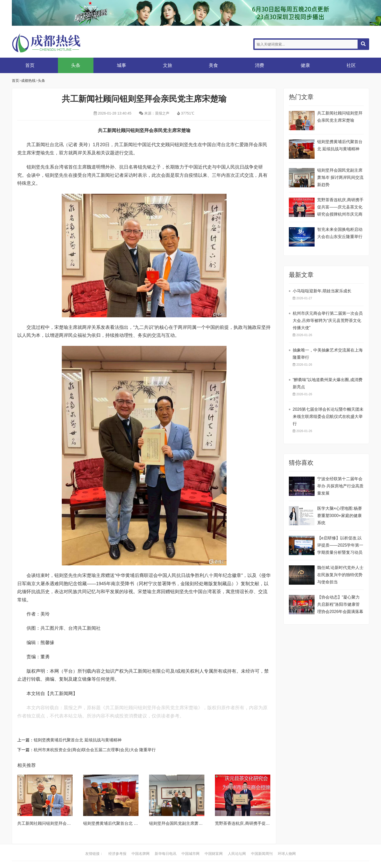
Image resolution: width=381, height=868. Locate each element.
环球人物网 (287, 854)
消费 (259, 65)
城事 (122, 65)
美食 (213, 65)
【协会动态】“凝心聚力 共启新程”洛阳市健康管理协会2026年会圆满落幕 (340, 604)
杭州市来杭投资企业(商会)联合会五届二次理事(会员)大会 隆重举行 (95, 750)
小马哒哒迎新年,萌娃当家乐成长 (322, 291)
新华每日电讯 (166, 854)
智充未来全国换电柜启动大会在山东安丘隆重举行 (340, 233)
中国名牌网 (141, 854)
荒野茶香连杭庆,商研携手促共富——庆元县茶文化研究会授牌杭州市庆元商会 (340, 208)
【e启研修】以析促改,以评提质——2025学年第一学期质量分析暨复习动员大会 (340, 546)
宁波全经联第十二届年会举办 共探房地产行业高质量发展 (340, 486)
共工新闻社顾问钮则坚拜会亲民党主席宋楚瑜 (58, 823)
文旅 (168, 65)
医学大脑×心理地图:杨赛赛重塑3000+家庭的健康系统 (340, 516)
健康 (305, 65)
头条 (76, 65)
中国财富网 (214, 854)
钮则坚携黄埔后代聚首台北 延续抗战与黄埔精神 (77, 740)
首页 (30, 65)
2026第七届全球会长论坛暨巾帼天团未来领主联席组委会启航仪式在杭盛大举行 (328, 417)
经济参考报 (117, 854)
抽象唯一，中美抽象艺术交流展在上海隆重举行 (328, 354)
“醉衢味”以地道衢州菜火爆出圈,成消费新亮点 (328, 383)
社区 (351, 65)
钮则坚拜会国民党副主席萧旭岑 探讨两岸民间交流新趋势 (201, 823)
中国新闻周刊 (262, 854)
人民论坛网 (237, 854)
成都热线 (53, 43)
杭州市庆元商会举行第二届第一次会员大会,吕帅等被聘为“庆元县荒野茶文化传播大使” (328, 321)
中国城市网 (190, 854)
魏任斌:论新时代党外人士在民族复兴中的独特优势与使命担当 (340, 575)
